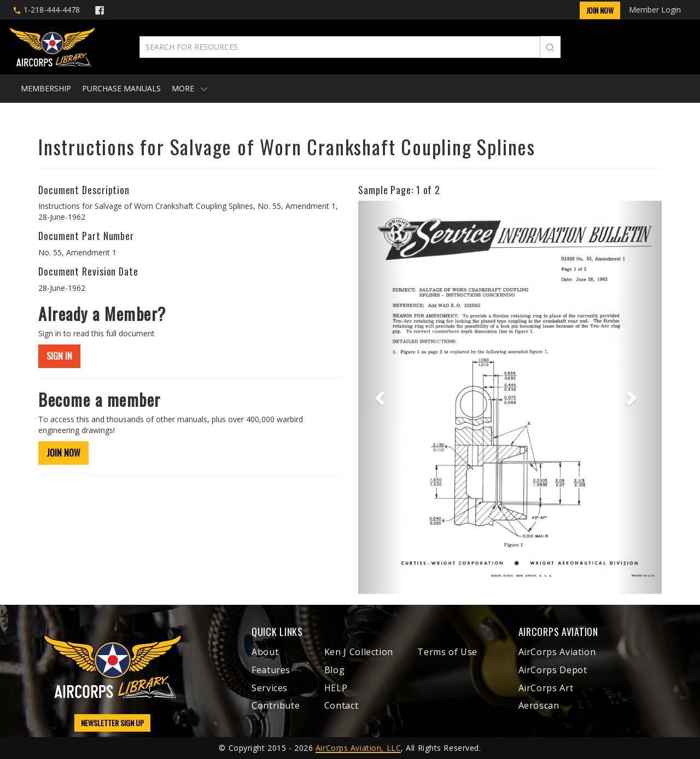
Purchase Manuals (121, 88)
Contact (341, 705)
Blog (335, 670)
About (265, 652)
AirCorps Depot (553, 670)
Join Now (600, 10)
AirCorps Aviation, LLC (358, 748)
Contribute (276, 705)
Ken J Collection (359, 652)
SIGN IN (59, 356)
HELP (336, 688)
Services (270, 688)
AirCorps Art (546, 688)
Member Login (655, 10)
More (189, 88)
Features (271, 670)
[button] (381, 397)
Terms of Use (447, 652)
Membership (46, 88)
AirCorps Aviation (557, 652)
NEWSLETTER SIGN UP (112, 723)
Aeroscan (539, 705)
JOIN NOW (63, 453)
